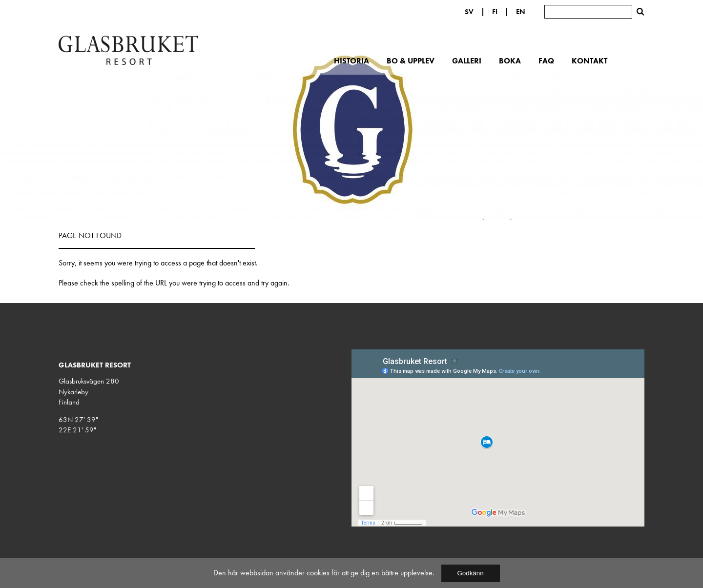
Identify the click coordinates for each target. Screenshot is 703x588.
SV (469, 12)
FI (495, 12)
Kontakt (589, 61)
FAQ (546, 61)
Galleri (467, 61)
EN (521, 12)
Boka (510, 61)
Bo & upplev (411, 61)
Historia (351, 61)
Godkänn (470, 573)
